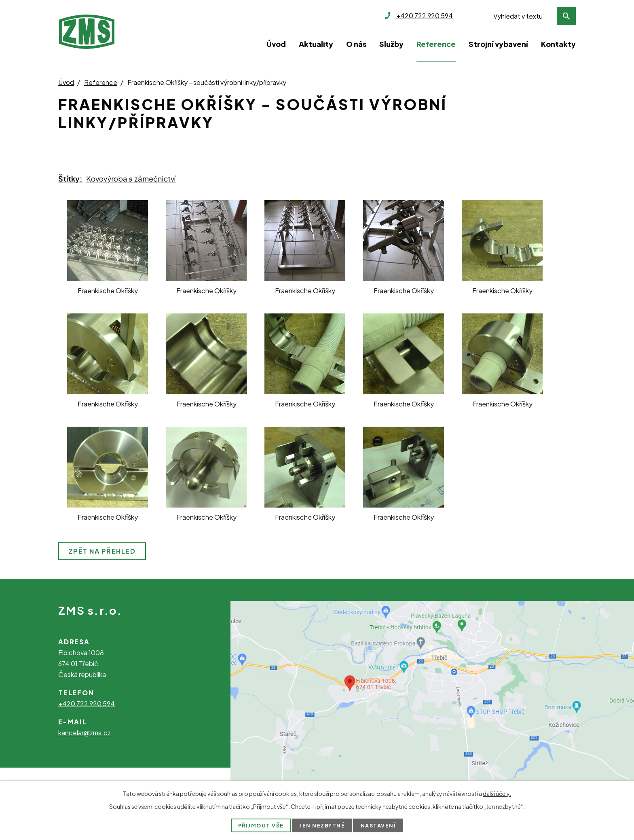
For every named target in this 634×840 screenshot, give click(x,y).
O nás (356, 44)
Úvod (276, 44)
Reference (436, 44)
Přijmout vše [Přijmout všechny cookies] (261, 825)
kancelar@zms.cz (85, 733)
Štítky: (70, 179)
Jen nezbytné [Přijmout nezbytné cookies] (322, 825)
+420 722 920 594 (87, 704)
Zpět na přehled (102, 551)
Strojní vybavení (498, 44)
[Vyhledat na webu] (532, 16)
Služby (391, 44)
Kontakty (558, 44)
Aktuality (316, 44)
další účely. (497, 793)
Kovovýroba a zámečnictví (131, 179)
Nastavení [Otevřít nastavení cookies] (378, 825)
